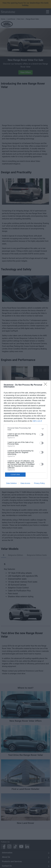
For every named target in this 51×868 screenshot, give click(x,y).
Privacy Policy (39, 483)
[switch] (41, 435)
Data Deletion (12, 483)
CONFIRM (15, 474)
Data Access (25, 483)
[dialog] (25, 434)
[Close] (46, 385)
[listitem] (25, 429)
